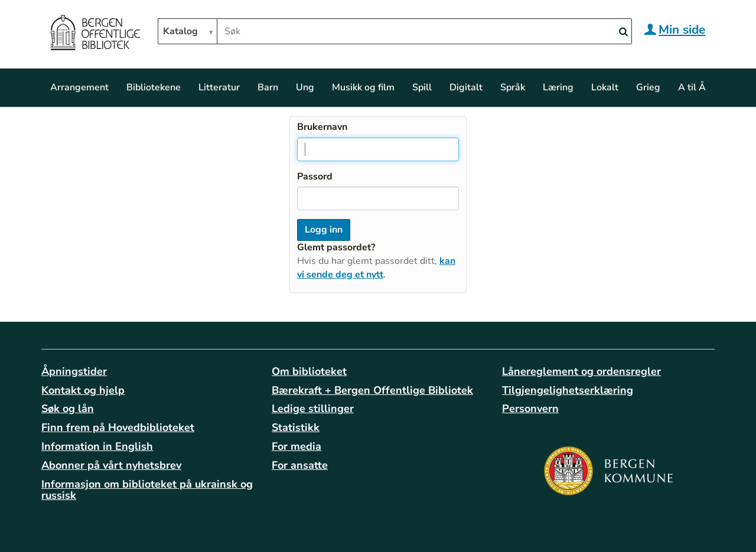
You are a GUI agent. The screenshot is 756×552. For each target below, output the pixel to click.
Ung (305, 87)
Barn (268, 87)
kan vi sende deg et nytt (376, 268)
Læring (558, 87)
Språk (513, 87)
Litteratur (219, 87)
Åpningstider (74, 371)
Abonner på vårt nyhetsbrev (111, 465)
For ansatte (300, 465)
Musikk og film (363, 87)
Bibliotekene (154, 87)
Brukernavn (322, 127)
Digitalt (466, 87)
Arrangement (79, 87)
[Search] (623, 32)
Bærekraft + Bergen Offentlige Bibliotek (372, 390)
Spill (422, 87)
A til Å (692, 87)
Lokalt (605, 87)
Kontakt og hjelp (83, 390)
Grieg (648, 87)
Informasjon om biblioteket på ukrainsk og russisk (147, 490)
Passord (315, 177)
